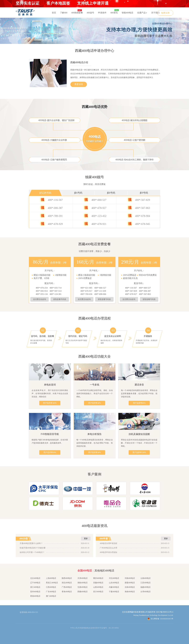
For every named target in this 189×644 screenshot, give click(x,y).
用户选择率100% (50, 403)
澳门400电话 (51, 596)
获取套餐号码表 (60, 299)
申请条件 (102, 13)
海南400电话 (130, 592)
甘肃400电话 (82, 587)
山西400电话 (98, 587)
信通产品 (142, 13)
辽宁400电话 (35, 583)
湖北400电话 (67, 583)
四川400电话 (98, 592)
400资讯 (114, 13)
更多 (86, 539)
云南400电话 (145, 578)
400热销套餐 (77, 13)
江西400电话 (51, 587)
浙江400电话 (35, 587)
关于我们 (155, 13)
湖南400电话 (82, 583)
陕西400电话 (67, 578)
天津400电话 (82, 578)
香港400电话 (35, 596)
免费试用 (165, 13)
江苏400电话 (145, 583)
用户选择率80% (139, 403)
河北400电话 (114, 578)
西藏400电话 (82, 592)
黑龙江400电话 (52, 583)
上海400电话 (51, 578)
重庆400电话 (98, 578)
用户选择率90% (94, 403)
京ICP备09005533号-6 (165, 612)
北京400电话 (35, 578)
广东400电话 (51, 592)
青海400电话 (67, 592)
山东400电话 (114, 583)
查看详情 (79, 84)
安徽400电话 (98, 583)
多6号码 (78, 193)
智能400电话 (127, 13)
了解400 (64, 13)
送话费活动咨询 (40, 299)
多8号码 (111, 193)
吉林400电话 (130, 587)
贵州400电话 (35, 592)
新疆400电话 (130, 583)
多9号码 (144, 193)
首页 (54, 13)
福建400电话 (145, 587)
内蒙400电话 (114, 587)
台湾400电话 (145, 592)
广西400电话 (67, 587)
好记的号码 (45, 193)
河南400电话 (130, 578)
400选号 (90, 13)
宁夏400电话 (114, 592)
